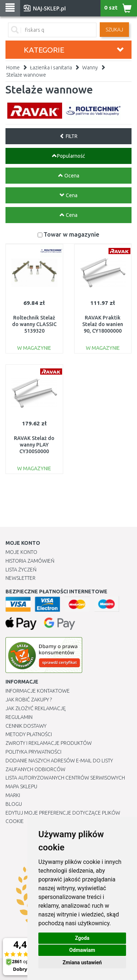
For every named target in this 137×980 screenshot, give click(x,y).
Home (13, 68)
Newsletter (20, 578)
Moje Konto (21, 552)
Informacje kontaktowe (38, 691)
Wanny (90, 68)
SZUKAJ (114, 30)
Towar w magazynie (71, 234)
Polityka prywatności (33, 752)
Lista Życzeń (21, 570)
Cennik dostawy (26, 726)
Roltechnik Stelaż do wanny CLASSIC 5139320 (34, 324)
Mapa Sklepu (21, 786)
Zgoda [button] (82, 938)
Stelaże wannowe (26, 75)
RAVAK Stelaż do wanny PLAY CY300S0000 (34, 445)
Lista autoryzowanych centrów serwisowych (65, 778)
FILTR (68, 136)
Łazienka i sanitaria (51, 68)
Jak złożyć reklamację (36, 708)
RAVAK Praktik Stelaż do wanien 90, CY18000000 (103, 324)
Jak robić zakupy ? (29, 700)
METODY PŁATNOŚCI (29, 734)
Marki (13, 795)
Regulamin (19, 717)
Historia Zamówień (30, 561)
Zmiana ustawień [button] (82, 962)
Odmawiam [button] (82, 950)
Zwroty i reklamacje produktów (49, 743)
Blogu (14, 804)
